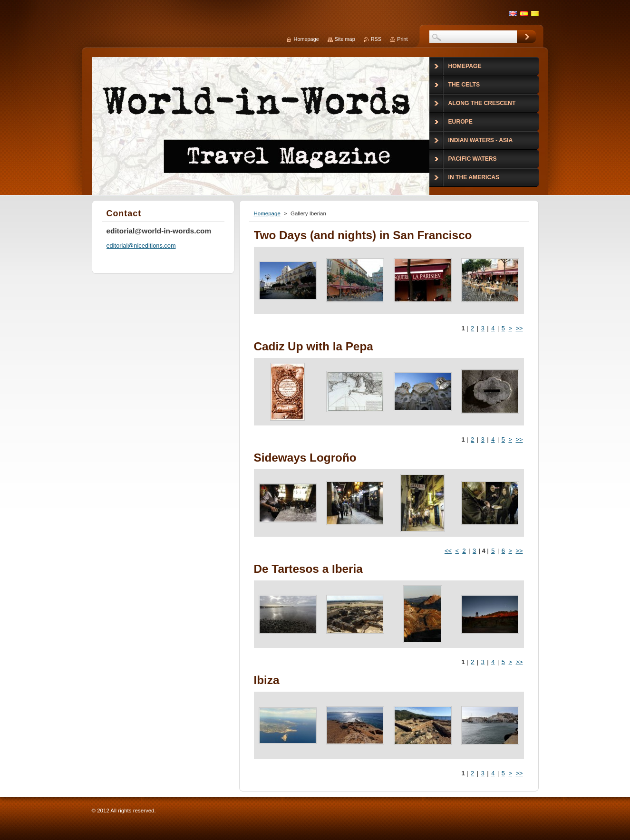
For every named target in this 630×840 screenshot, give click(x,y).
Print (402, 39)
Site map (345, 39)
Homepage (267, 213)
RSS (376, 39)
